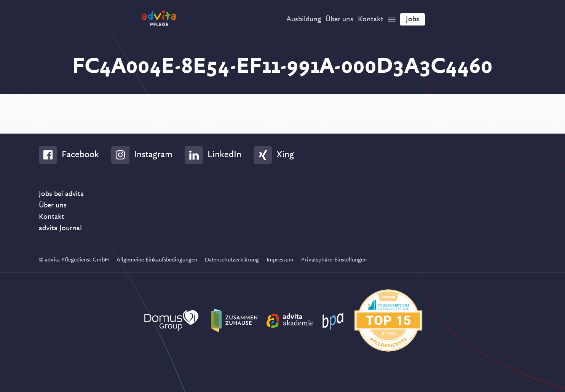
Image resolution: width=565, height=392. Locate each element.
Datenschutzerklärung (232, 260)
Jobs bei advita (61, 194)
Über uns (53, 206)
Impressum (280, 260)
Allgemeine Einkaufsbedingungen (157, 260)
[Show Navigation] (392, 19)
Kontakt (52, 217)
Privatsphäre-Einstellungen (334, 260)
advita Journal (60, 228)
